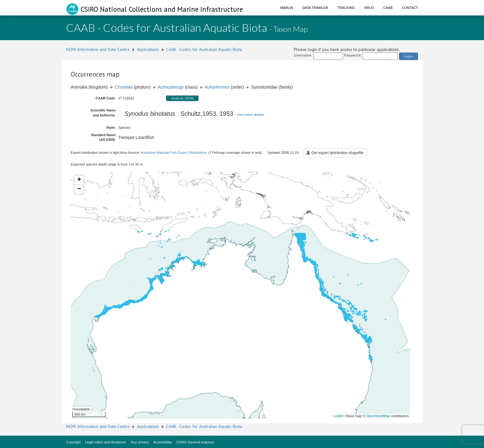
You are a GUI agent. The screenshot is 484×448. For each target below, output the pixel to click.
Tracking (346, 8)
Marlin (287, 8)
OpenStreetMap (378, 416)
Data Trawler (315, 8)
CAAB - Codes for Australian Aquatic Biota (204, 49)
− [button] (79, 189)
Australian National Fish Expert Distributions (174, 153)
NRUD (369, 8)
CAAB (388, 8)
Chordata (124, 87)
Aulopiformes (217, 87)
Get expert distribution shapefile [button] (335, 153)
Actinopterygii (171, 87)
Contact (410, 8)
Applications (148, 49)
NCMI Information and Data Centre (98, 49)
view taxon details (250, 115)
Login (409, 56)
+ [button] (79, 180)
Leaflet (338, 416)
